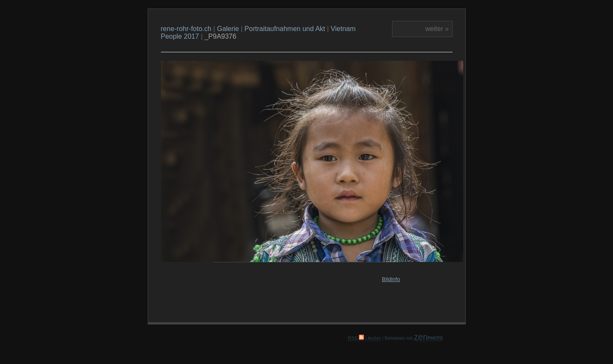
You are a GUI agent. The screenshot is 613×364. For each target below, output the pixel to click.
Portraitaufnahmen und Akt (285, 29)
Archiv (374, 338)
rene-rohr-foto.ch (186, 29)
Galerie (228, 29)
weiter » (437, 29)
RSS (356, 338)
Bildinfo (391, 279)
